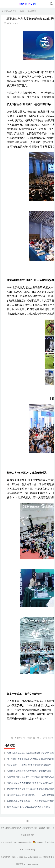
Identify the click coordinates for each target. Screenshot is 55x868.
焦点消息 (32, 11)
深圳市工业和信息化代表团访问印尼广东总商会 (29, 807)
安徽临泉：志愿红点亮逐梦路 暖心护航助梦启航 (29, 771)
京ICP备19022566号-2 (23, 842)
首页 (22, 11)
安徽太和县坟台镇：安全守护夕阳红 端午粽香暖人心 (31, 777)
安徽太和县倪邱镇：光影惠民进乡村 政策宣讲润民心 (31, 753)
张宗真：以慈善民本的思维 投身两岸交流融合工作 (30, 783)
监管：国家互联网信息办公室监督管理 (17, 828)
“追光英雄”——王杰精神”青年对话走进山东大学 (29, 765)
